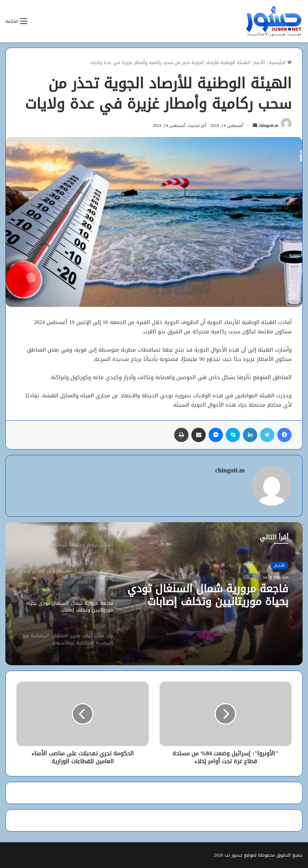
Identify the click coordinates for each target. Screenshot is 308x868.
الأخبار (259, 62)
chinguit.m (268, 126)
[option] (154, 594)
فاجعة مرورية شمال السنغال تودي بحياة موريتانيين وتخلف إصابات (208, 595)
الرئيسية (280, 62)
